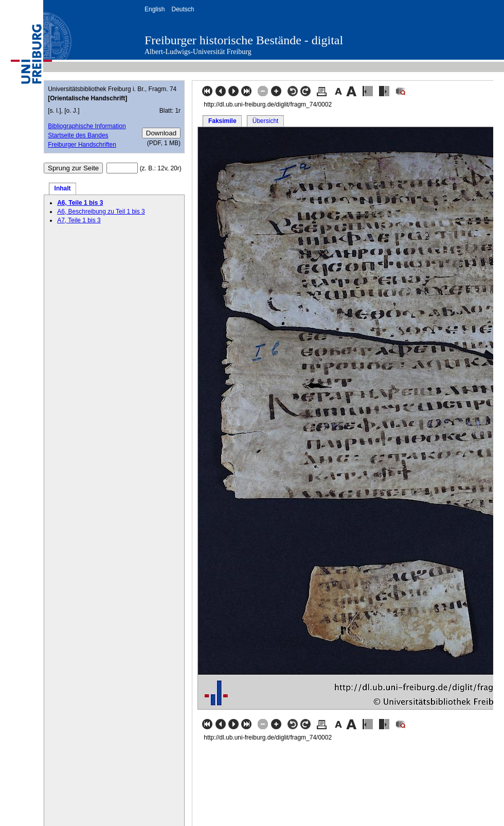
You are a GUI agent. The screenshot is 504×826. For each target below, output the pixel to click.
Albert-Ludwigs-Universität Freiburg (198, 52)
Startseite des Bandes (78, 135)
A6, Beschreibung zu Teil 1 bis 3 (101, 212)
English (155, 9)
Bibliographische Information (87, 126)
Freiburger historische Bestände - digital (244, 40)
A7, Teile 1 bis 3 (79, 220)
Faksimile (222, 121)
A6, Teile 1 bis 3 (80, 203)
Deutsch (183, 9)
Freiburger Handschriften (82, 145)
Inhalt (63, 188)
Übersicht (266, 121)
